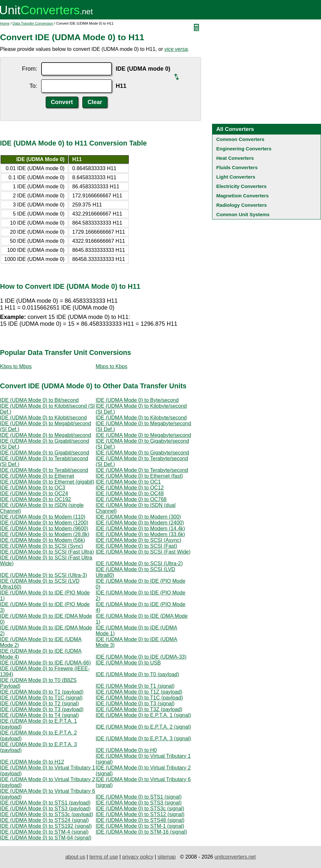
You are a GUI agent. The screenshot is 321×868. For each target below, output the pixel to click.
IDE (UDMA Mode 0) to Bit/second (39, 400)
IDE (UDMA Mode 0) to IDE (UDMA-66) (45, 663)
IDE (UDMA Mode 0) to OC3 (33, 488)
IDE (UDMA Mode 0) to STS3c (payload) (47, 814)
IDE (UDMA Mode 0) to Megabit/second (46, 435)
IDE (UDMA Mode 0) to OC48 (130, 493)
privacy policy (138, 857)
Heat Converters (235, 158)
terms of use (104, 857)
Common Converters (240, 139)
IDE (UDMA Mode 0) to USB (128, 663)
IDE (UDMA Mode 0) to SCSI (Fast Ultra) (47, 552)
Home (5, 23)
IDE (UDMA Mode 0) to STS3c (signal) (140, 809)
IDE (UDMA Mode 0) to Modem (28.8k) (45, 534)
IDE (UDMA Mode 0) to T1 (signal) (135, 686)
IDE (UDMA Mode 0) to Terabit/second (44, 470)
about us (75, 857)
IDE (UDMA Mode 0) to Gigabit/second (45, 453)
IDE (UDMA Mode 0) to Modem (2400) (140, 523)
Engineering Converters (244, 149)
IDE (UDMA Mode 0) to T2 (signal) (39, 704)
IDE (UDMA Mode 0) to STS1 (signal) (139, 797)
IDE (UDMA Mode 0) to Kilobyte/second (141, 418)
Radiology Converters (242, 205)
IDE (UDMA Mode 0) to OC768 (131, 499)
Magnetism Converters (243, 196)
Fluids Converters (237, 167)
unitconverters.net (235, 857)
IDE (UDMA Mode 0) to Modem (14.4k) (140, 528)
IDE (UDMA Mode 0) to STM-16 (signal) (141, 832)
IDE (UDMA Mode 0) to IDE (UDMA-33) (141, 657)
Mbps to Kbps (112, 366)
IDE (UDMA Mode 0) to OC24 (34, 493)
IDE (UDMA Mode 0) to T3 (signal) (135, 704)
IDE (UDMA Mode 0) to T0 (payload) (137, 674)
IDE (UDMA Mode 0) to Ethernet (37, 476)
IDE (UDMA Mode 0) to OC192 (36, 499)
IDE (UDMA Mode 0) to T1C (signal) (41, 698)
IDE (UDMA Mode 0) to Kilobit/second (43, 418)
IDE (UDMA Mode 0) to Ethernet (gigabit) (47, 482)
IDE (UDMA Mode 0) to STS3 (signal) (139, 803)
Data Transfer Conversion (33, 23)
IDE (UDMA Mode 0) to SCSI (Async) (138, 540)
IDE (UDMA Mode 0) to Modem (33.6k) (140, 534)
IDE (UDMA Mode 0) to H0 (126, 750)
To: (33, 86)
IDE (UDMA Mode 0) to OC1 (128, 482)
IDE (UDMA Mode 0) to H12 (32, 762)
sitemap (167, 857)
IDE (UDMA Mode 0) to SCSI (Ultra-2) (139, 563)
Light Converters (236, 177)
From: (30, 69)
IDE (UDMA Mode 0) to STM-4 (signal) (44, 832)
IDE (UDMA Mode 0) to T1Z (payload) (139, 692)
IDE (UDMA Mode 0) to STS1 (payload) (45, 803)
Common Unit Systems (243, 214)
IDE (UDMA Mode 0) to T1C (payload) (139, 698)
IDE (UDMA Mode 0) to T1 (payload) (42, 692)
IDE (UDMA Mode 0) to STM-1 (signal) (140, 826)
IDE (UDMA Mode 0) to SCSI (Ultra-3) (44, 575)
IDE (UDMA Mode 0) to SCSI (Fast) (137, 546)
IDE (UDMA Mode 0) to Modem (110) (43, 517)
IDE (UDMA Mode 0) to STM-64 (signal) (46, 838)
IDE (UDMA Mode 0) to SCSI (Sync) (42, 546)
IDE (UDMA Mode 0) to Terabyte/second (142, 470)
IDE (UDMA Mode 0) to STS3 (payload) (45, 809)
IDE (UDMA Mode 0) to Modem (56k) (42, 540)
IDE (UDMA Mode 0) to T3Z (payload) (139, 709)
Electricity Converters (241, 186)
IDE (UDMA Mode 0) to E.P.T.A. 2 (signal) (143, 727)
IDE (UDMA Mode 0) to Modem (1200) (44, 523)
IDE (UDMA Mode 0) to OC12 (130, 488)
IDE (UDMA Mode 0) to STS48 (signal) (140, 820)
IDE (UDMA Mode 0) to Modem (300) (138, 517)
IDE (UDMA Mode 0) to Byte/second (137, 400)
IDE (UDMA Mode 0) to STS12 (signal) (140, 814)
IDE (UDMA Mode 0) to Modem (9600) (44, 528)
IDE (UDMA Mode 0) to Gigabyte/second (142, 453)
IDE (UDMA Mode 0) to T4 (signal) (39, 715)
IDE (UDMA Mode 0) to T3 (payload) (42, 709)
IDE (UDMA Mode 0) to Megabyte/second (143, 435)
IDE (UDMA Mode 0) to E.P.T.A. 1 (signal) (143, 715)
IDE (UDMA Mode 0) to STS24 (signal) (44, 820)
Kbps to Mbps (16, 366)
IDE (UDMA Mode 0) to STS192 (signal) (46, 826)
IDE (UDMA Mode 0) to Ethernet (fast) (139, 476)
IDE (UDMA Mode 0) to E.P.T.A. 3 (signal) (143, 739)
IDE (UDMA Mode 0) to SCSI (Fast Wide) (143, 552)
